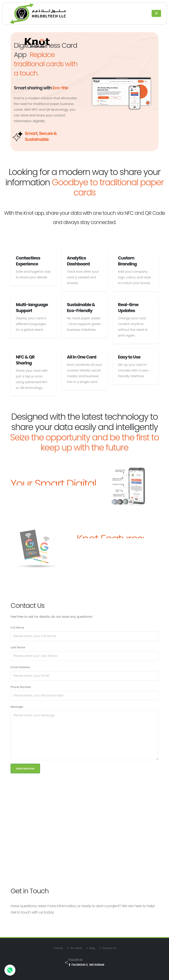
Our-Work (76, 948)
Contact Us (109, 948)
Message (17, 707)
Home (59, 948)
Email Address (20, 667)
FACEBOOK (77, 965)
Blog (92, 948)
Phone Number (21, 687)
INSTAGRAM (95, 965)
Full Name (17, 628)
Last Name (18, 647)
